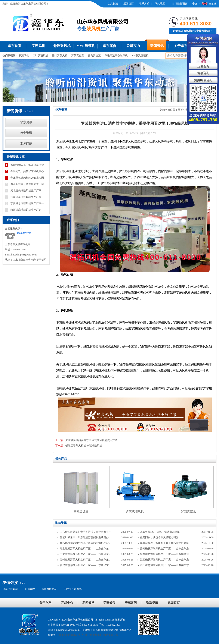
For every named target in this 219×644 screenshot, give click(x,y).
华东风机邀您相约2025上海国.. (28, 178)
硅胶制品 (30, 589)
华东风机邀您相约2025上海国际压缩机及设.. (85, 543)
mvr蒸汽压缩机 (140, 56)
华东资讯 (26, 122)
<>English (208, 4)
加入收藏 (113, 4)
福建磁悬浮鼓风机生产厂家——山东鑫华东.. (85, 565)
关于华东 (181, 46)
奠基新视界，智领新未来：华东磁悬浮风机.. (165, 543)
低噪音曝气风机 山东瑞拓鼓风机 (84, 446)
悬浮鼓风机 (62, 46)
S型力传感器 (50, 589)
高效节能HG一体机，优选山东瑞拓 (160, 532)
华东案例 (109, 46)
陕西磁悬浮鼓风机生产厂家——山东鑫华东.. (165, 554)
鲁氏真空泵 (94, 56)
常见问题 (26, 144)
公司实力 (133, 46)
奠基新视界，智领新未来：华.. (28, 184)
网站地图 (160, 4)
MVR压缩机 (86, 46)
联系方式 (144, 4)
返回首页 (129, 4)
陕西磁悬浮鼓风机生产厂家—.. (28, 210)
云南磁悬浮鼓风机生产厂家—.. (28, 197)
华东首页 (15, 46)
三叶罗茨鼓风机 (73, 589)
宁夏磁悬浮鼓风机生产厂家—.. (28, 203)
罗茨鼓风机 (64, 171)
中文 (195, 4)
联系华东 (152, 603)
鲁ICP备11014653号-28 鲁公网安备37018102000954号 (88, 635)
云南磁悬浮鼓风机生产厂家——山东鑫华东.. (165, 549)
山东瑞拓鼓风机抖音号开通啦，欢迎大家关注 (86, 532)
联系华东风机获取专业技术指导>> (193, 31)
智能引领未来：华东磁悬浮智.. (28, 165)
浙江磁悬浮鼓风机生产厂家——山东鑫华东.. (165, 565)
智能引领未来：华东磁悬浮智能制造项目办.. (85, 537)
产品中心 (67, 603)
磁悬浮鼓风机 (10, 589)
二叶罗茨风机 (40, 56)
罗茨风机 (38, 46)
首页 (180, 110)
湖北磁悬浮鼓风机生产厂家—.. (28, 191)
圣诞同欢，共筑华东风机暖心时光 (159, 537)
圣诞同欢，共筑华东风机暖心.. (28, 171)
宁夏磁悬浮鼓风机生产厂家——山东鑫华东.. (85, 554)
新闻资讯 (157, 46)
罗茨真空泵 (78, 56)
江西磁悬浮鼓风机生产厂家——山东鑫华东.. (165, 560)
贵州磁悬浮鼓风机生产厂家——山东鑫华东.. (85, 560)
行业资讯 (26, 133)
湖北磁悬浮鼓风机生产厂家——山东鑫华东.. (85, 549)
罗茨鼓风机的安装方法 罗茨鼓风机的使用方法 (91, 440)
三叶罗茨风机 (60, 56)
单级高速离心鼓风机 (116, 56)
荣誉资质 (109, 603)
